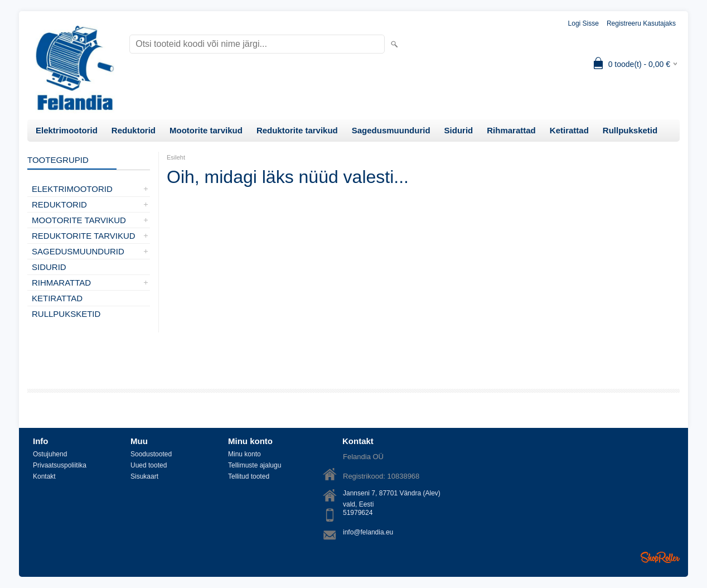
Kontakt (44, 476)
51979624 (358, 513)
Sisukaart (144, 476)
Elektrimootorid (67, 130)
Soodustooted (151, 454)
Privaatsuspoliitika (60, 465)
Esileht (176, 157)
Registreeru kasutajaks (641, 23)
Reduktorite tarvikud (297, 130)
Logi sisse (583, 23)
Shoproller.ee (660, 557)
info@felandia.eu (368, 532)
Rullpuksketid (630, 130)
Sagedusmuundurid (391, 130)
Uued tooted (149, 465)
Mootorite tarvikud (206, 130)
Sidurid (459, 130)
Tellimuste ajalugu (255, 465)
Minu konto (244, 454)
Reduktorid (134, 130)
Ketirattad (569, 130)
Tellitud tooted (249, 476)
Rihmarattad (511, 130)
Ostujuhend (50, 454)
